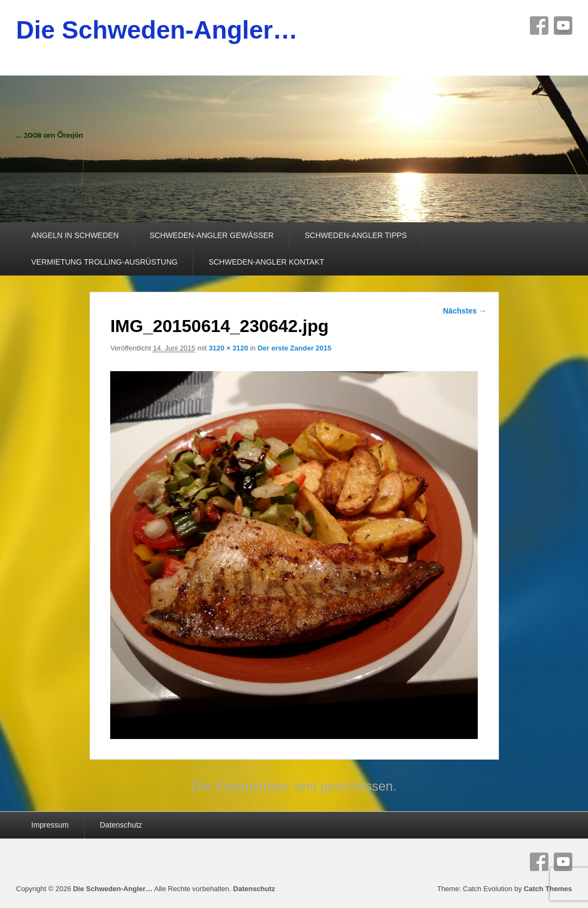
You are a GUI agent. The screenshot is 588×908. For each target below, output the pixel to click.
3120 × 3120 (228, 348)
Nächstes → (465, 311)
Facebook (539, 26)
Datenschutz (121, 825)
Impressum (50, 825)
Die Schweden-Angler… (157, 30)
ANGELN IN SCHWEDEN (75, 235)
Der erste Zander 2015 (294, 348)
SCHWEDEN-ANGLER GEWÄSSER (212, 235)
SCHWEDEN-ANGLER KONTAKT (266, 262)
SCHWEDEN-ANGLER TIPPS (356, 235)
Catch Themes (548, 889)
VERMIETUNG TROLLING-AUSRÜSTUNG (105, 262)
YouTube (563, 26)
